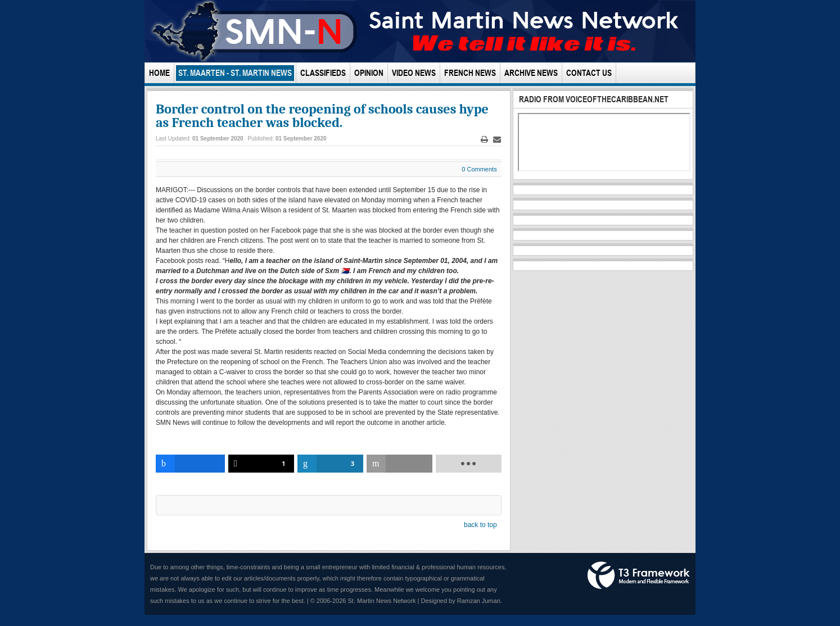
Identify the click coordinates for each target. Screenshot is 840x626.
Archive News (531, 73)
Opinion (369, 73)
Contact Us (589, 73)
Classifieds (323, 73)
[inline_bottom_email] (399, 464)
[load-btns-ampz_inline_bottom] (469, 464)
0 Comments (479, 169)
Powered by (639, 575)
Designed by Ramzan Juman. (462, 601)
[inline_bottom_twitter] (261, 464)
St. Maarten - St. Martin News (235, 73)
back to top (480, 525)
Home (159, 73)
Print (484, 140)
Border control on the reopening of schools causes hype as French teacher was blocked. (322, 116)
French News (470, 73)
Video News (414, 73)
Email (497, 140)
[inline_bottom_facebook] (190, 464)
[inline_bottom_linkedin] (330, 464)
